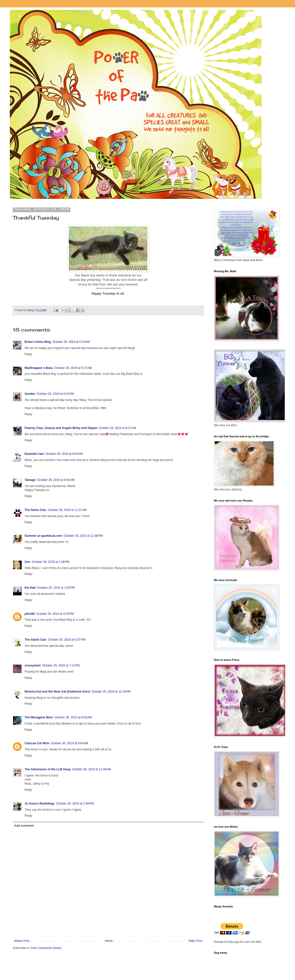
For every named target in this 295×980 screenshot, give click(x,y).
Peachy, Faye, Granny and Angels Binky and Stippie (61, 428)
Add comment (24, 826)
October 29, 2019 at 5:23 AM (71, 342)
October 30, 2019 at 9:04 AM (70, 743)
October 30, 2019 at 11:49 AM (91, 769)
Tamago (30, 480)
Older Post (195, 941)
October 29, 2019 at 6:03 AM (55, 394)
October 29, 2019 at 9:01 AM (56, 480)
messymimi (33, 665)
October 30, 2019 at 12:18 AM (111, 692)
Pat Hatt (30, 588)
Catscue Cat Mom (37, 743)
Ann (27, 562)
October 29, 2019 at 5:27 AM (73, 368)
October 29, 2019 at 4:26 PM (55, 614)
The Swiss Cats (35, 510)
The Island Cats (36, 640)
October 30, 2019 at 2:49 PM (75, 804)
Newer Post (22, 941)
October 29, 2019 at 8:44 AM (64, 454)
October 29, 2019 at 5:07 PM (67, 640)
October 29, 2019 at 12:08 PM (83, 536)
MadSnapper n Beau (39, 368)
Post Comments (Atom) (46, 948)
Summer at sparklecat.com (43, 536)
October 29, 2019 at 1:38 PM (50, 562)
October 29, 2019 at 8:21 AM (117, 428)
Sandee (30, 394)
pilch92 (30, 614)
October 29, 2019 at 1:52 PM (56, 588)
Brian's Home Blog (38, 342)
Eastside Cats (34, 454)
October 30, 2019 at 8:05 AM (73, 717)
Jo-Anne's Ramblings (40, 804)
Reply (28, 354)
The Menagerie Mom (39, 717)
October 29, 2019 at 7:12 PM (61, 665)
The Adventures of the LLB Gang (48, 769)
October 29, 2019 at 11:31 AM (67, 510)
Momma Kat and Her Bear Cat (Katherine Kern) (57, 692)
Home (109, 941)
